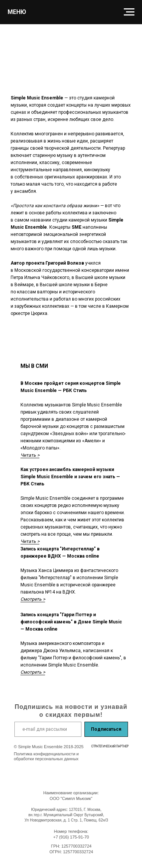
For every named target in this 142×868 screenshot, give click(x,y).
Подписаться (106, 729)
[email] (48, 729)
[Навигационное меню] (129, 12)
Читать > (30, 455)
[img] (106, 757)
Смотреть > (33, 599)
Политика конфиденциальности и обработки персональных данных (46, 756)
